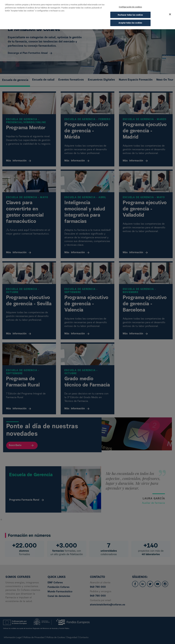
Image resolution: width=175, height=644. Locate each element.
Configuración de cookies (130, 6)
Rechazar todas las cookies (130, 14)
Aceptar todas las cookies (130, 22)
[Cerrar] (170, 14)
